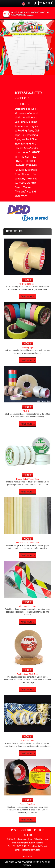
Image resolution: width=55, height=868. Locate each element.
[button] (4, 47)
